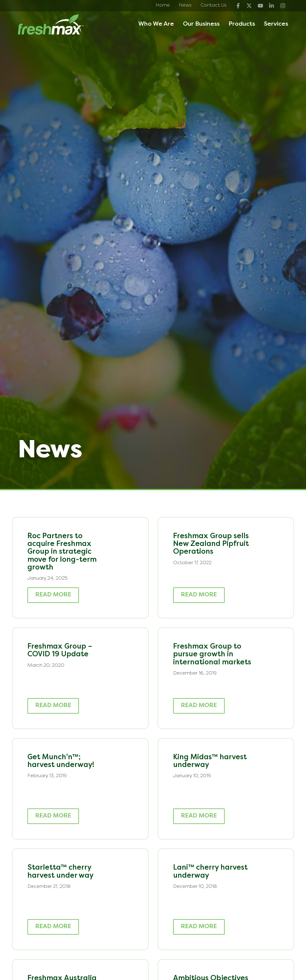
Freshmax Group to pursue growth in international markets (212, 655)
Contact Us (213, 5)
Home (163, 5)
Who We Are (156, 24)
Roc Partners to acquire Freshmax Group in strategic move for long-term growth (62, 552)
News (185, 5)
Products (242, 24)
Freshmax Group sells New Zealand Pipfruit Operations (211, 544)
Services (276, 24)
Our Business (201, 24)
